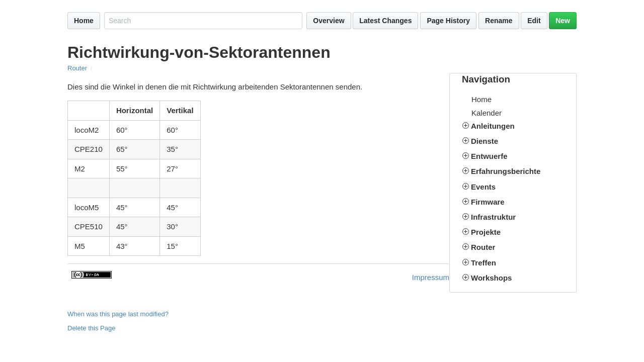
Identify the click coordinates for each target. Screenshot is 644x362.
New (563, 21)
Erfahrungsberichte (506, 171)
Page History (448, 21)
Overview (329, 21)
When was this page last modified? (118, 314)
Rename (499, 21)
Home (84, 21)
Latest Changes (385, 21)
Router (77, 68)
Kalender (487, 113)
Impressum (431, 277)
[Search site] (203, 21)
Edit (534, 21)
